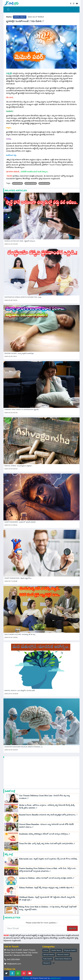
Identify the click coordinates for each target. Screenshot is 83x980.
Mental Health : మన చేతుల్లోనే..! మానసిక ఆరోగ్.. (20, 691)
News (27, 978)
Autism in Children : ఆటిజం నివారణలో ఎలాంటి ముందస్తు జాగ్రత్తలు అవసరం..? (47, 879)
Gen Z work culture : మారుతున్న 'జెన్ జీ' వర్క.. (20, 634)
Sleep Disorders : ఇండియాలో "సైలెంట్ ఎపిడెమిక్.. (20, 522)
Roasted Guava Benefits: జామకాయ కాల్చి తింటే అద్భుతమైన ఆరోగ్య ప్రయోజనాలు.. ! (48, 815)
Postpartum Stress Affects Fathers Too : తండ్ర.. (23, 297)
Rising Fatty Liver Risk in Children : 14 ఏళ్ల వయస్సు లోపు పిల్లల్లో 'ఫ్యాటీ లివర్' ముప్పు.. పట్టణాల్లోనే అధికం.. (48, 909)
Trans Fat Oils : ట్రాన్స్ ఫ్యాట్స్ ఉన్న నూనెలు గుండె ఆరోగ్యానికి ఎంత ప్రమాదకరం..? (47, 844)
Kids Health (48, 959)
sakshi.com (55, 978)
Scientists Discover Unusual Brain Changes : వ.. (24, 747)
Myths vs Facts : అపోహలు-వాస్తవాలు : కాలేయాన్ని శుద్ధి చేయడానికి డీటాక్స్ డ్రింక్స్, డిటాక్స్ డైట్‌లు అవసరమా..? (47, 807)
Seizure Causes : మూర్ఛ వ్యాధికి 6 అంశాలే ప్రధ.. (19, 353)
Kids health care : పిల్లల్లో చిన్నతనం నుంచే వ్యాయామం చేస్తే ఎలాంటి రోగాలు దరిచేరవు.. (48, 859)
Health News (56, 950)
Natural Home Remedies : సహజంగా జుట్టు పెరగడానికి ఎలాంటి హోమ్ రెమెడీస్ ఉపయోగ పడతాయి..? (46, 826)
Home (46, 950)
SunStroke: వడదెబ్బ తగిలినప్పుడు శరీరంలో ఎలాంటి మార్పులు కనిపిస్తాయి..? (45, 834)
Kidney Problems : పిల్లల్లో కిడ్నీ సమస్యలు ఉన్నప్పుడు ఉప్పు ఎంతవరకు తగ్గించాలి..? (47, 888)
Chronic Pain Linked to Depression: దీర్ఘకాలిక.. (22, 410)
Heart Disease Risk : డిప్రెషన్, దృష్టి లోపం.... (18, 578)
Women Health (63, 955)
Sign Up (72, 928)
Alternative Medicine (63, 959)
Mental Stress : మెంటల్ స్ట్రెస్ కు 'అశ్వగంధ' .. (19, 466)
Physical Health (70, 950)
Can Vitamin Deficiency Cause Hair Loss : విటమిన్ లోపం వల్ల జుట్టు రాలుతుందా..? (44, 797)
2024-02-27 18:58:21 (36, 17)
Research (47, 963)
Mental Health (49, 955)
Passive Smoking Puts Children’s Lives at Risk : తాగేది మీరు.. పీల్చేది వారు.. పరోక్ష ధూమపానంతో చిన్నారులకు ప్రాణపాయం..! (48, 870)
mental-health (20, 17)
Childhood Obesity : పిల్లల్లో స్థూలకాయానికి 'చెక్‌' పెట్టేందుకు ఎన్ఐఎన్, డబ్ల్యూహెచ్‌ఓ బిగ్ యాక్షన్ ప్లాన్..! (47, 899)
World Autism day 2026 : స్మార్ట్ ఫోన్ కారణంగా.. (20, 241)
